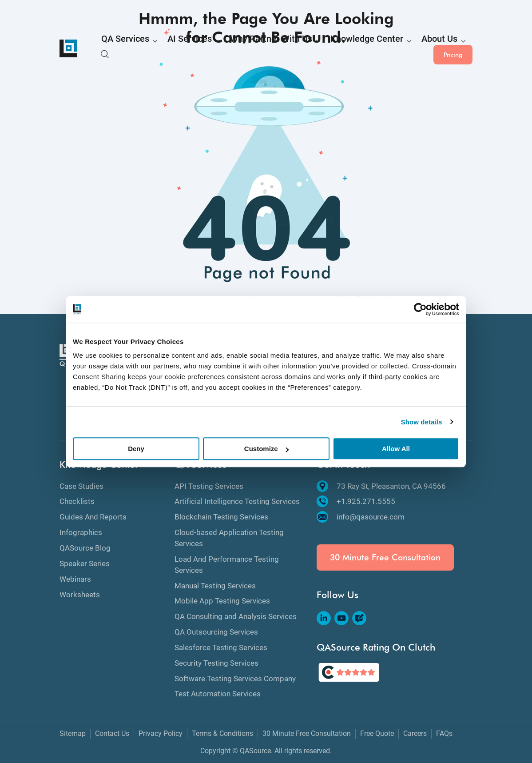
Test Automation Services (218, 694)
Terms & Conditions (222, 733)
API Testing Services (209, 486)
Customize (266, 449)
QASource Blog (85, 548)
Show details (422, 422)
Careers (415, 733)
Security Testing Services (216, 663)
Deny (136, 449)
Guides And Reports (93, 517)
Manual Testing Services (215, 586)
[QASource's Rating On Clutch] (349, 672)
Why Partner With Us (231, 49)
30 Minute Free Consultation (385, 557)
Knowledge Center (304, 49)
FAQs (444, 733)
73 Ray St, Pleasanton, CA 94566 (381, 486)
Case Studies (81, 486)
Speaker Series (85, 563)
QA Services (118, 49)
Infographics (81, 532)
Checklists (77, 501)
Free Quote (377, 733)
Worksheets (80, 595)
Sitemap (73, 733)
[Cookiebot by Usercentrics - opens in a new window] (420, 309)
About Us (361, 49)
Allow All (396, 449)
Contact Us (112, 733)
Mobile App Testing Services (222, 601)
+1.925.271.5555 (356, 501)
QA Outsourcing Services (216, 632)
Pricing (453, 48)
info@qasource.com (361, 517)
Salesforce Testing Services (221, 647)
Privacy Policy (161, 733)
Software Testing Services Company (235, 679)
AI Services (169, 49)
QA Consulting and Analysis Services (236, 616)
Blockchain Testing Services (221, 517)
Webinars (75, 579)
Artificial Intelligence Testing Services (237, 501)
